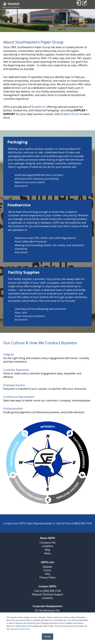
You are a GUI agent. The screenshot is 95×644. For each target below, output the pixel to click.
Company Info (48, 543)
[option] (48, 21)
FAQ (48, 574)
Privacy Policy (24, 629)
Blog (48, 550)
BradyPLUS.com (70, 114)
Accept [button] (48, 637)
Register (48, 567)
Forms (47, 570)
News (48, 553)
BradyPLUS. (39, 107)
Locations (48, 546)
